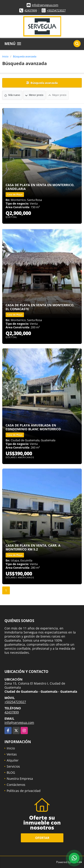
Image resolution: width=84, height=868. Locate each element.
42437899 (31, 10)
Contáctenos (16, 785)
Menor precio (34, 95)
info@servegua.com (45, 5)
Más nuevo (12, 95)
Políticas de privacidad (24, 791)
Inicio (5, 56)
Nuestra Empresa (20, 779)
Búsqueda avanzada (25, 56)
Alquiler (13, 760)
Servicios (13, 766)
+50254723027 (56, 10)
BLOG (11, 772)
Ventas (12, 754)
